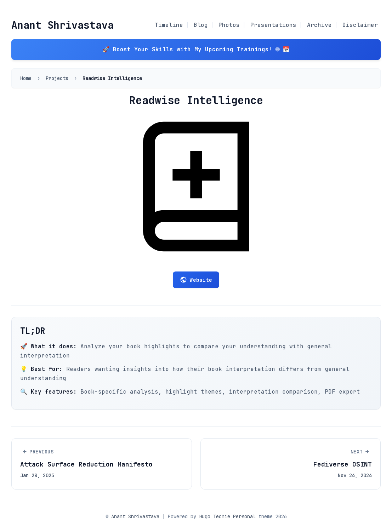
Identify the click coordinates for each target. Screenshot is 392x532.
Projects (57, 78)
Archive (319, 25)
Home (26, 78)
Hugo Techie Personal (227, 516)
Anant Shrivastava (63, 25)
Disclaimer (360, 25)
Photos (229, 25)
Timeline (169, 25)
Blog (201, 25)
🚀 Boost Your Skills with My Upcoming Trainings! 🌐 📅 (196, 49)
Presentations (273, 25)
